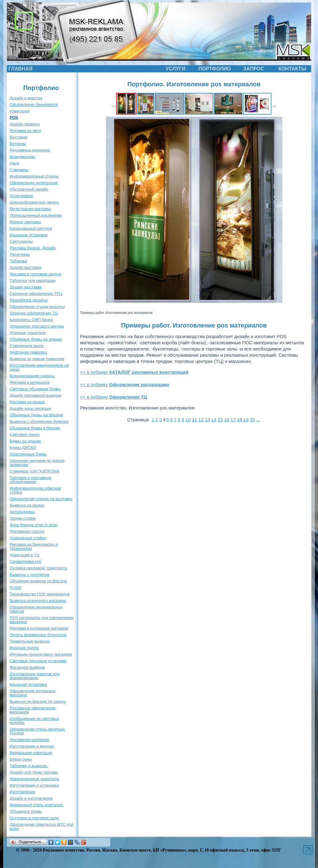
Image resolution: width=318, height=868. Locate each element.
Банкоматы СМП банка (31, 320)
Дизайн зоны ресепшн (30, 408)
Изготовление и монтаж (32, 746)
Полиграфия (21, 196)
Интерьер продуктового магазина (41, 654)
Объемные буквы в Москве (35, 428)
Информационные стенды (34, 176)
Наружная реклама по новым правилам (37, 463)
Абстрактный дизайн (29, 189)
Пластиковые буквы (28, 454)
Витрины (18, 144)
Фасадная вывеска (27, 667)
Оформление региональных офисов (36, 609)
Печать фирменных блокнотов (38, 635)
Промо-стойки (23, 518)
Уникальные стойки (28, 538)
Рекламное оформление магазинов (33, 710)
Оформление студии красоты (37, 307)
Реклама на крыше (27, 402)
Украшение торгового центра (37, 326)
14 (214, 420)
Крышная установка (28, 684)
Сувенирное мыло (27, 346)
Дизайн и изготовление (31, 798)
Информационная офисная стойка (35, 490)
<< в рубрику (134, 372)
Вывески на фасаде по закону (38, 701)
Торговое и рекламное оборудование (30, 480)
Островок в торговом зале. (35, 818)
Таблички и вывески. (29, 766)
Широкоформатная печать (34, 202)
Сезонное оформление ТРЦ (36, 294)
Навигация (20, 111)
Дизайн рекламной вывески (35, 395)
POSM (16, 588)
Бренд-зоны (21, 759)
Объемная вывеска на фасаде (38, 581)
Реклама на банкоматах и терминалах (34, 546)
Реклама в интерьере (30, 382)
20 (252, 420)
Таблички (18, 261)
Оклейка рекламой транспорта (38, 568)
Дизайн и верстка (26, 98)
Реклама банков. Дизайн (33, 248)
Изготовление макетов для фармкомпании (35, 676)
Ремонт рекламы (25, 222)
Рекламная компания (30, 740)
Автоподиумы (22, 512)
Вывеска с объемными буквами (39, 421)
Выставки (18, 137)
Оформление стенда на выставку (41, 499)
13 (207, 420)
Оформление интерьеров (34, 183)
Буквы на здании (25, 441)
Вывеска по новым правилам (37, 359)
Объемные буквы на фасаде (36, 415)
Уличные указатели (28, 333)
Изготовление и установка (34, 785)
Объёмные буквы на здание (36, 339)
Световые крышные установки (38, 661)
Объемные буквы (26, 811)
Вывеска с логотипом (30, 574)
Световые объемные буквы (35, 389)
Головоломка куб (25, 561)
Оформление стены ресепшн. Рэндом (38, 731)
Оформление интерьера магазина (32, 693)
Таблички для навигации (33, 280)
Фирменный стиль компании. (37, 805)
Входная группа (24, 648)
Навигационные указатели (34, 779)
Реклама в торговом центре (36, 274)
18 (240, 420)
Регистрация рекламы (30, 209)
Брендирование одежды (32, 376)
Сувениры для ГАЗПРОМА (34, 471)
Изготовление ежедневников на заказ (39, 367)
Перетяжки (20, 254)
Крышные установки (29, 235)
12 (201, 420)
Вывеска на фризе (27, 505)
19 (246, 420)
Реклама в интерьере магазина (39, 628)
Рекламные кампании (30, 150)
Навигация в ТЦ (25, 555)
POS (14, 118)
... (114, 104)
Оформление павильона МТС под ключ (42, 826)
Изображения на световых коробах (34, 721)
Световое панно (25, 434)
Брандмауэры (23, 157)
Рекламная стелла (27, 531)
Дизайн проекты (25, 124)
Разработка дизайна (29, 300)
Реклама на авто (25, 131)
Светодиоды (21, 241)
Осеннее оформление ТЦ (34, 313)
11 (195, 420)
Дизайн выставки (26, 267)
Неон (14, 163)
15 (220, 420)
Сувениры (19, 170)
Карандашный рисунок (31, 228)
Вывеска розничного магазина (38, 601)
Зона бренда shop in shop (34, 525)
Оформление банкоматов (34, 104)
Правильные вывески (30, 641)
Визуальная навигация (31, 753)
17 (233, 420)
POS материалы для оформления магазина (42, 620)
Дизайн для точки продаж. (34, 772)
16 (227, 420)
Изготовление (23, 792)
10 (188, 420)
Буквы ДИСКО (23, 448)
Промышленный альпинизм (36, 215)
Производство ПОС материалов (40, 594)
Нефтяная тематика (28, 352)
